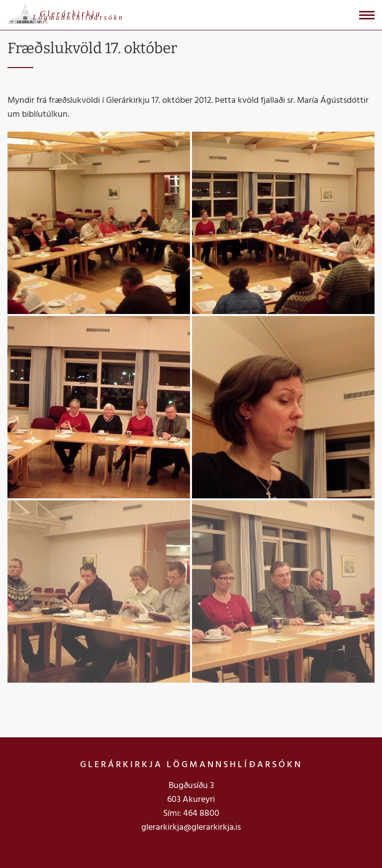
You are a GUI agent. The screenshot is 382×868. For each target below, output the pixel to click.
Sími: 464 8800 (191, 814)
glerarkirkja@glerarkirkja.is (191, 828)
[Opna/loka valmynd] (367, 15)
